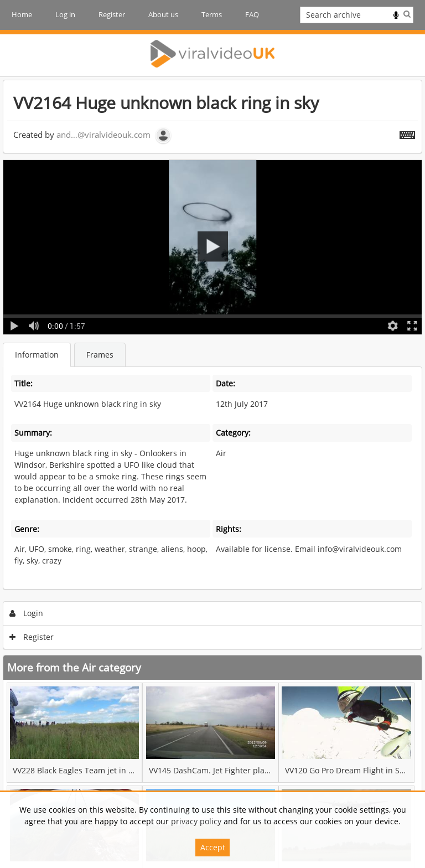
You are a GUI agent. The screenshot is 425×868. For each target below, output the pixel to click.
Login (27, 613)
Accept (213, 847)
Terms (212, 14)
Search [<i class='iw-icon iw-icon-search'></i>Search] (407, 14)
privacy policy (196, 821)
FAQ (252, 14)
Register (112, 14)
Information (37, 355)
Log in (65, 14)
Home (22, 14)
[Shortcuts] (407, 133)
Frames (100, 355)
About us (163, 14)
